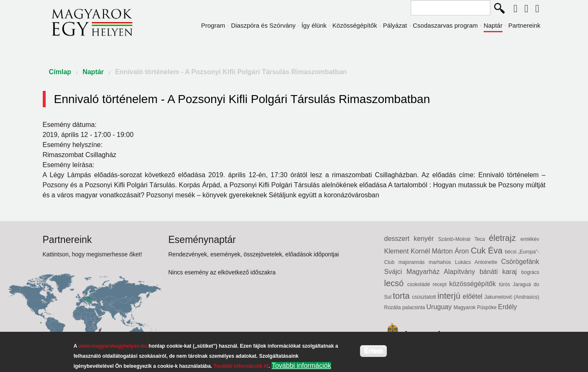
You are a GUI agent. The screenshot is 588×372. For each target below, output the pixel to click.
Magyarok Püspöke (476, 307)
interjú (450, 296)
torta (402, 296)
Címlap (60, 72)
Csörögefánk (520, 262)
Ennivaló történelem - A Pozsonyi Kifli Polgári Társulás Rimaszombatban (231, 72)
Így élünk (314, 25)
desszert (399, 239)
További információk (301, 366)
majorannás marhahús (427, 262)
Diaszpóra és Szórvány (263, 25)
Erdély (507, 307)
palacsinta (414, 307)
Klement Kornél (408, 251)
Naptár (493, 25)
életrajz (505, 238)
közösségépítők (474, 284)
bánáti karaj (500, 272)
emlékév (530, 239)
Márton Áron (452, 251)
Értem (373, 351)
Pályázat (395, 25)
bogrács (530, 272)
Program (213, 25)
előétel (474, 296)
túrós (506, 284)
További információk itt (241, 366)
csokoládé (420, 284)
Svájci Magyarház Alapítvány (432, 272)
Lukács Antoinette (478, 262)
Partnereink (525, 25)
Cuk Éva (488, 251)
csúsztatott (425, 297)
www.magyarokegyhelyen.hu (113, 346)
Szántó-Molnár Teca (463, 239)
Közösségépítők (355, 25)
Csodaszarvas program (445, 25)
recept (441, 284)
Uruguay (440, 307)
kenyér (426, 239)
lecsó (396, 283)
